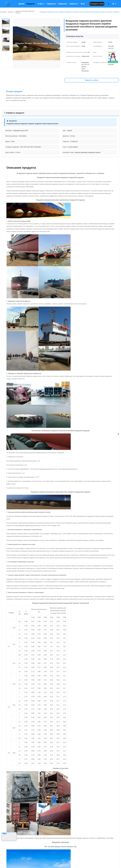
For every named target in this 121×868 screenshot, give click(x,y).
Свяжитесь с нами (51, 4)
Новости (74, 4)
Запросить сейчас (92, 80)
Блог (83, 4)
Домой (21, 4)
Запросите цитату (63, 4)
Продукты (31, 4)
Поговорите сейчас (97, 4)
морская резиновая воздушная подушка (25, 12)
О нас (41, 4)
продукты (11, 12)
